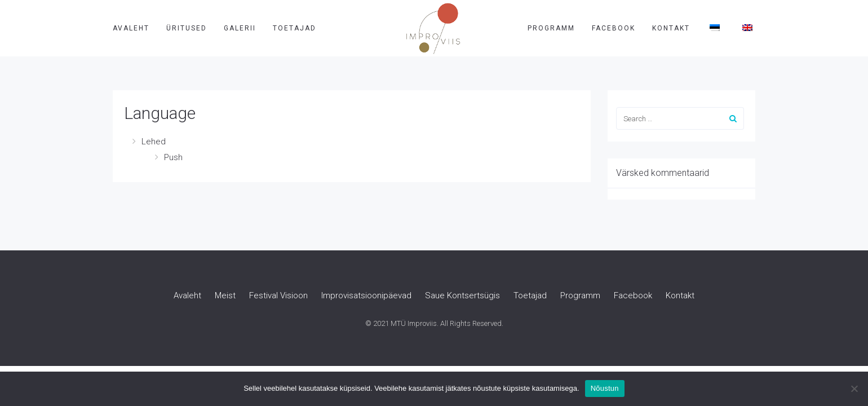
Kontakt (671, 28)
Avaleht (131, 28)
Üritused (187, 28)
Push (173, 157)
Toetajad (294, 28)
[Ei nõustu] (854, 389)
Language (160, 113)
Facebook (614, 28)
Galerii (240, 28)
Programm (551, 28)
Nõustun (605, 388)
